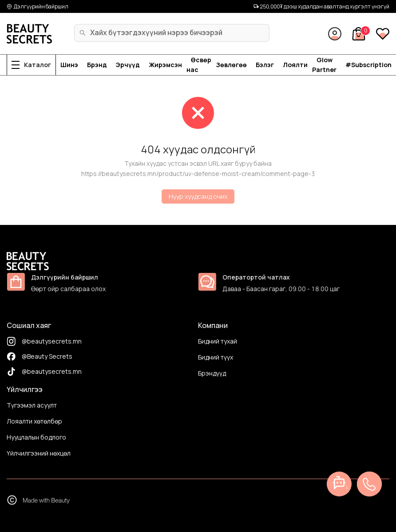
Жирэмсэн (165, 65)
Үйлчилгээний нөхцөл (39, 453)
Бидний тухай (218, 341)
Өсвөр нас (199, 65)
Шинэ (69, 65)
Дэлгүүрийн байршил (38, 7)
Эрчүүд (128, 65)
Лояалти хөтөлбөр (34, 421)
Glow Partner (324, 65)
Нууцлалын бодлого (36, 437)
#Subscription (368, 65)
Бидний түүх (216, 357)
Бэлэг (265, 65)
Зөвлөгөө (231, 65)
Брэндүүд (212, 373)
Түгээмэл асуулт (32, 405)
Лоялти (295, 65)
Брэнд (97, 65)
